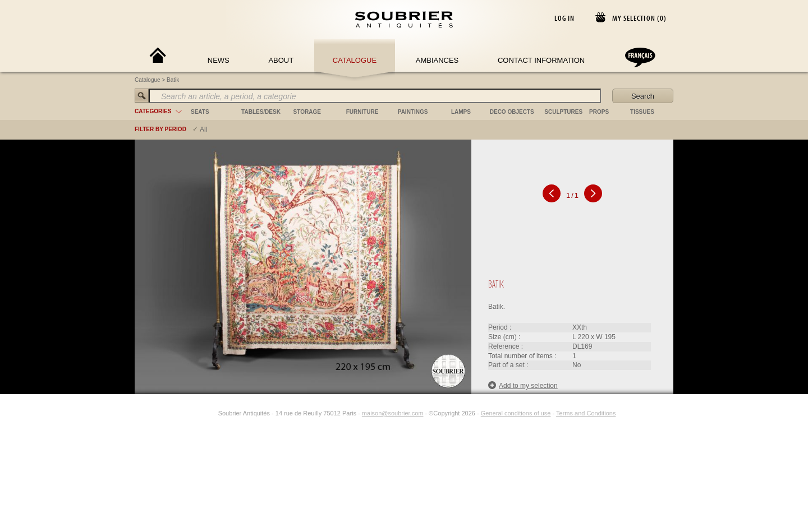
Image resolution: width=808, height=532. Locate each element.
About (281, 60)
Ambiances (437, 60)
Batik (173, 80)
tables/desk (261, 112)
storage (307, 112)
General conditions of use (516, 413)
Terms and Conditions (586, 413)
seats (200, 112)
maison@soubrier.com (393, 413)
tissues (642, 112)
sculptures (563, 112)
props (599, 112)
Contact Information (541, 60)
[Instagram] (211, 413)
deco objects (512, 112)
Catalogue (355, 60)
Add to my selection (523, 385)
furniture (362, 112)
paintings (413, 112)
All (203, 129)
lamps (461, 112)
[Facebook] (198, 413)
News (219, 60)
